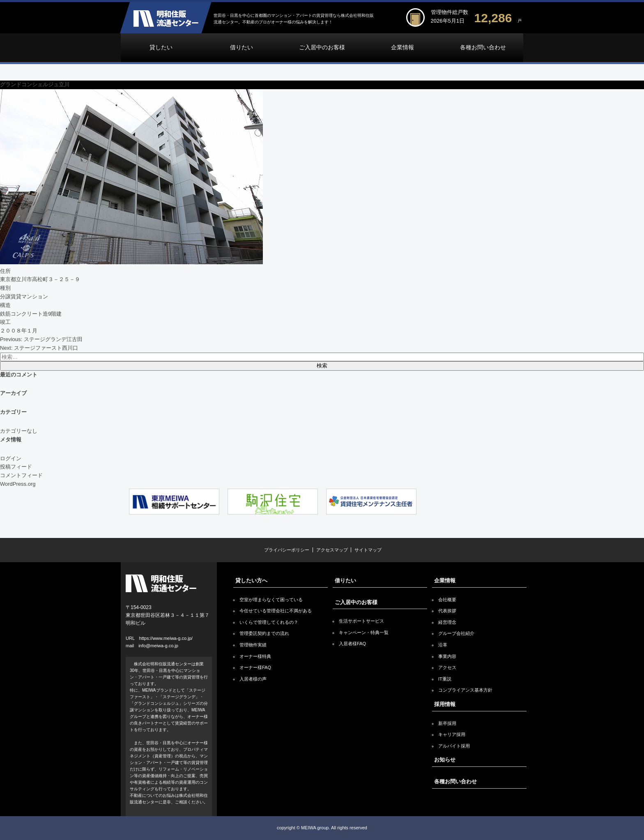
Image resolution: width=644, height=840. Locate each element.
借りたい (241, 47)
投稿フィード (16, 467)
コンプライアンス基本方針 (465, 690)
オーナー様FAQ (255, 667)
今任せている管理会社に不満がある (276, 611)
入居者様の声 (253, 679)
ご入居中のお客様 (322, 47)
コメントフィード (21, 475)
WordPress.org (18, 484)
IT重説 (445, 679)
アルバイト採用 (454, 746)
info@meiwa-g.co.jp (158, 646)
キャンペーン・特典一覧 (364, 632)
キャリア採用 (452, 734)
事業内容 (447, 656)
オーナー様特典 (255, 656)
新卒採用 (447, 723)
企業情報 (402, 47)
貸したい (161, 47)
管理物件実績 (253, 645)
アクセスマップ (332, 550)
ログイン (11, 458)
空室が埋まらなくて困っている (271, 600)
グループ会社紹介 (456, 633)
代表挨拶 (447, 611)
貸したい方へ (251, 580)
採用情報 (445, 704)
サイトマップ (368, 550)
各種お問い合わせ (483, 47)
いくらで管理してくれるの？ (269, 622)
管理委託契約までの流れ (264, 633)
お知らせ (445, 760)
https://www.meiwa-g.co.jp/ (166, 638)
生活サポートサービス (361, 621)
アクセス (447, 667)
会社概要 (447, 600)
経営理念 (447, 622)
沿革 (443, 645)
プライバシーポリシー (287, 550)
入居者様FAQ (352, 644)
